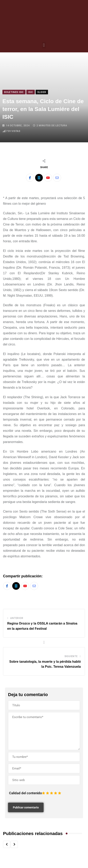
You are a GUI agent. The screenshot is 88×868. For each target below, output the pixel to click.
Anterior (17, 618)
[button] (44, 45)
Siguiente (71, 656)
